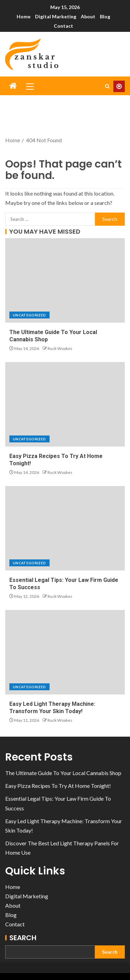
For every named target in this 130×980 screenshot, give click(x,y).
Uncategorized (29, 315)
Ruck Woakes (60, 348)
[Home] (13, 86)
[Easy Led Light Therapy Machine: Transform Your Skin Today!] (65, 652)
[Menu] (29, 86)
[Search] (107, 86)
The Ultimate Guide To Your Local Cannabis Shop (63, 773)
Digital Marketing (56, 16)
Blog (105, 16)
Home (24, 16)
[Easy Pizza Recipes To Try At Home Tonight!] (65, 404)
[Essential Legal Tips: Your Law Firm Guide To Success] (65, 528)
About (88, 16)
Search (23, 938)
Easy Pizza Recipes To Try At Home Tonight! (58, 786)
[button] (29, 86)
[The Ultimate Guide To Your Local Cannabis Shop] (65, 280)
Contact (63, 26)
